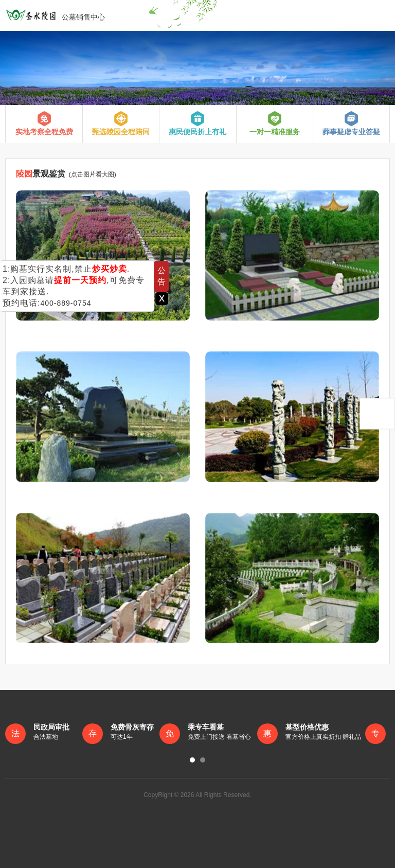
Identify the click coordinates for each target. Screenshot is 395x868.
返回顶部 (377, 413)
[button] (192, 760)
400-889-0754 (66, 303)
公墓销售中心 (55, 15)
